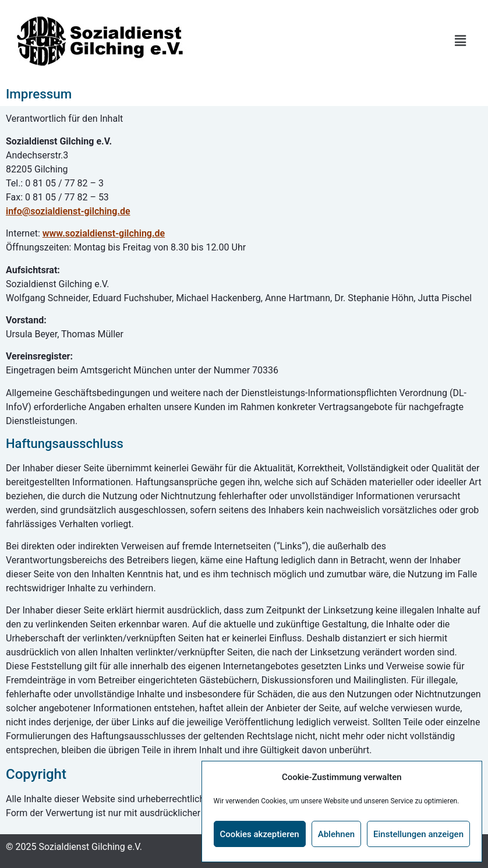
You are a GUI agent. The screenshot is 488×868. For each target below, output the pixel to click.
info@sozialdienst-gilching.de (68, 211)
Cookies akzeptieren (260, 834)
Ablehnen (336, 834)
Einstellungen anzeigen (418, 834)
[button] (461, 41)
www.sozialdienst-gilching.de (104, 233)
